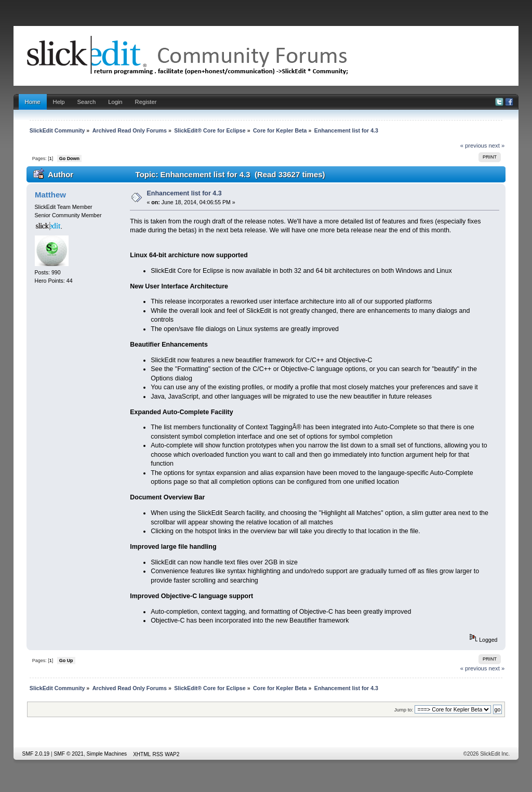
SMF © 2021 (69, 754)
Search (87, 102)
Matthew (50, 195)
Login (115, 102)
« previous (474, 146)
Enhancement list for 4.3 (184, 193)
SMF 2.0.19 (36, 754)
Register (146, 102)
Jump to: (404, 710)
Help (59, 102)
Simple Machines (107, 754)
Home (33, 102)
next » (497, 146)
